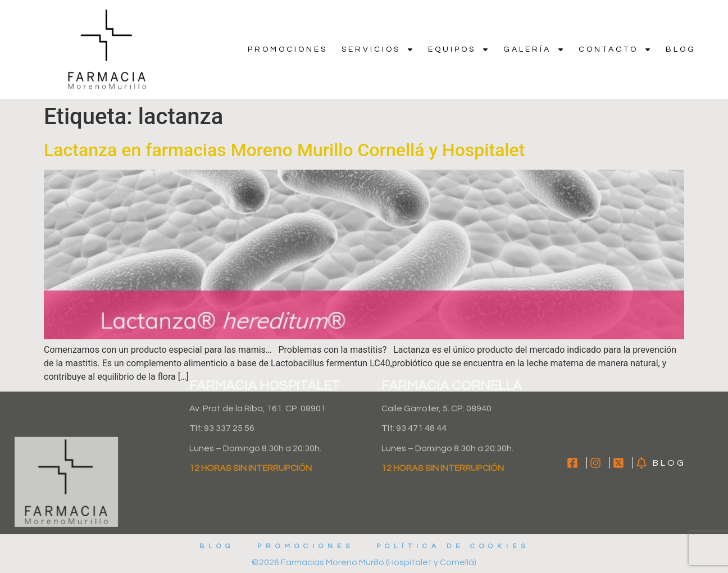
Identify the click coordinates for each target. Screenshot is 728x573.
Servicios (378, 49)
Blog (681, 49)
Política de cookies (453, 546)
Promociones (288, 49)
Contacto (615, 49)
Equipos (459, 49)
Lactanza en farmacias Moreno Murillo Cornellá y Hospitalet (284, 150)
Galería (534, 49)
